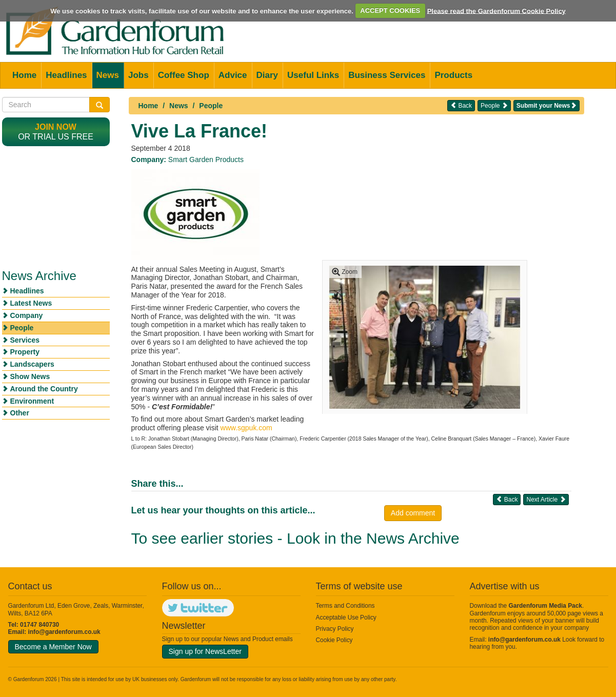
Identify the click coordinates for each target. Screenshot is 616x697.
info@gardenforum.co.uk (64, 632)
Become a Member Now (53, 647)
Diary (267, 75)
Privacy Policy (335, 629)
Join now (56, 127)
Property (25, 352)
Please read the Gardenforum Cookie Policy (496, 11)
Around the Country (44, 389)
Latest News (31, 303)
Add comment (413, 513)
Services (25, 340)
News (108, 75)
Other (20, 413)
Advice (233, 75)
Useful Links (313, 75)
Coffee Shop (184, 75)
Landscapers (32, 364)
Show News (30, 376)
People (211, 106)
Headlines (66, 75)
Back (461, 105)
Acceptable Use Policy (346, 618)
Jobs (138, 75)
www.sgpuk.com (246, 428)
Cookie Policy (334, 640)
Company (27, 315)
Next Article (546, 499)
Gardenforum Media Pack (545, 606)
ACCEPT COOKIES (390, 11)
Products (453, 75)
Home (24, 75)
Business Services (387, 75)
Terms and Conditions (345, 606)
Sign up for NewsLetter (205, 651)
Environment (32, 401)
